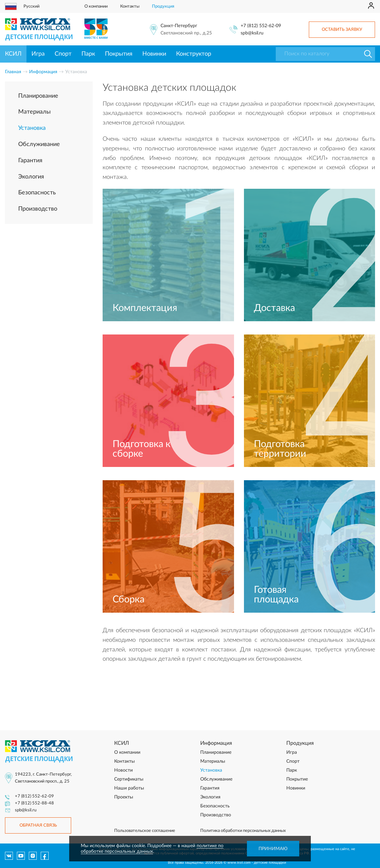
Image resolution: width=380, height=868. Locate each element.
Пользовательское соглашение (145, 831)
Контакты (130, 6)
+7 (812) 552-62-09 (261, 26)
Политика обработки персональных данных (243, 831)
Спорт (63, 54)
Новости (123, 770)
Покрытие (297, 779)
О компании (96, 6)
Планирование (38, 96)
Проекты (124, 797)
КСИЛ (13, 54)
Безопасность (37, 193)
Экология (31, 177)
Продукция (163, 6)
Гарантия (30, 161)
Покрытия (119, 54)
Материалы (34, 112)
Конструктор (194, 54)
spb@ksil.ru (252, 33)
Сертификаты (129, 779)
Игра (38, 54)
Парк (88, 54)
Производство (38, 209)
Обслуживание (39, 144)
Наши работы (129, 788)
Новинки (154, 54)
